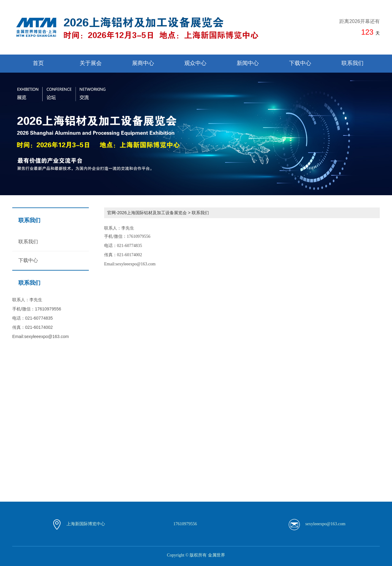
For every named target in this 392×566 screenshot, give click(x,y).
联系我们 (352, 63)
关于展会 (91, 63)
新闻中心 (248, 63)
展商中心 (143, 63)
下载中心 (300, 63)
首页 (38, 63)
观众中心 (195, 63)
